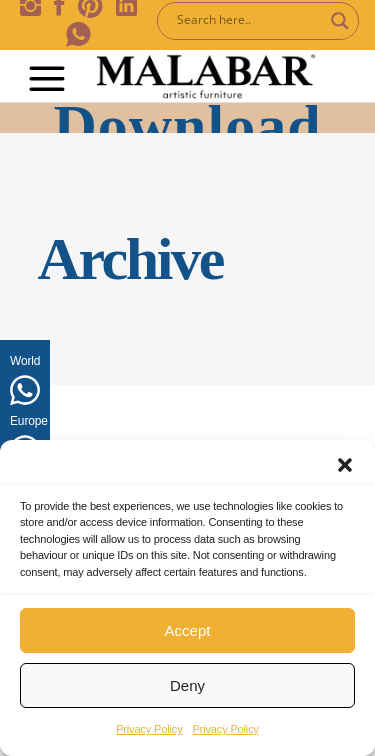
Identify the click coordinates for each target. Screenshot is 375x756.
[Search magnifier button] (340, 21)
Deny (187, 685)
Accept (188, 630)
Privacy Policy (149, 729)
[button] (345, 465)
